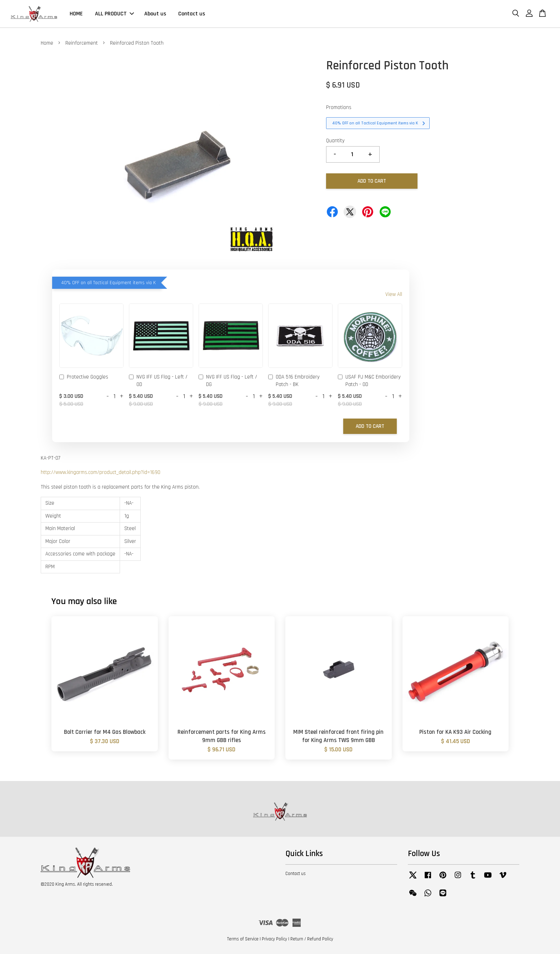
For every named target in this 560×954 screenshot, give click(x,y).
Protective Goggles (84, 377)
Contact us (192, 14)
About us (155, 14)
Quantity (335, 141)
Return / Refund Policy (312, 939)
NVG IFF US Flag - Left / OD (158, 381)
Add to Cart (370, 426)
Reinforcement (82, 43)
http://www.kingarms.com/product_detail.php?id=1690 (101, 472)
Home (47, 43)
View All (394, 294)
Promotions (339, 107)
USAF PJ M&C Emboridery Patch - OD (369, 381)
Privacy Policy (274, 939)
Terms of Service (243, 939)
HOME (76, 14)
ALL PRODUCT (114, 14)
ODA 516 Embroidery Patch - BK (294, 381)
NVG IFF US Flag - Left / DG (228, 381)
